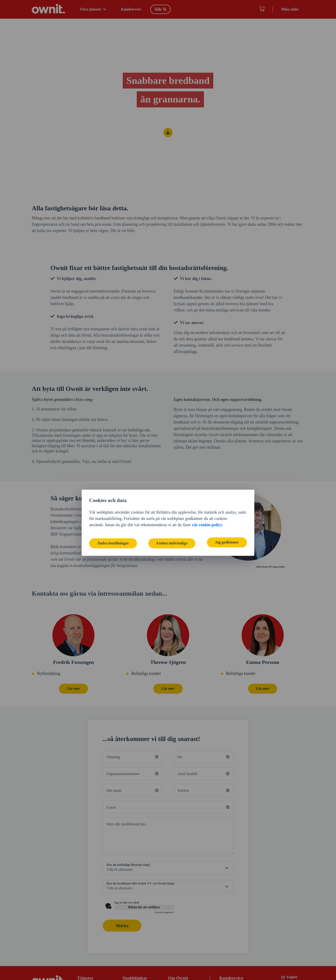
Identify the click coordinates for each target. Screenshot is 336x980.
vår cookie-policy (207, 492)
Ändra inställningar (114, 510)
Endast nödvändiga (172, 510)
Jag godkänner (226, 510)
